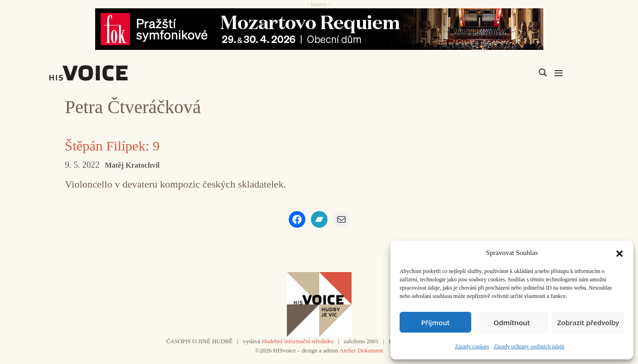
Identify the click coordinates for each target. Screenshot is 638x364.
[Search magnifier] (543, 73)
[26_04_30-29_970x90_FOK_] (319, 29)
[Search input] (499, 73)
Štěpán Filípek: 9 (112, 146)
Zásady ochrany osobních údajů (529, 346)
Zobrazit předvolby (588, 322)
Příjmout (435, 322)
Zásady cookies (472, 346)
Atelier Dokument (361, 350)
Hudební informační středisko (298, 341)
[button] (620, 253)
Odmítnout (512, 322)
